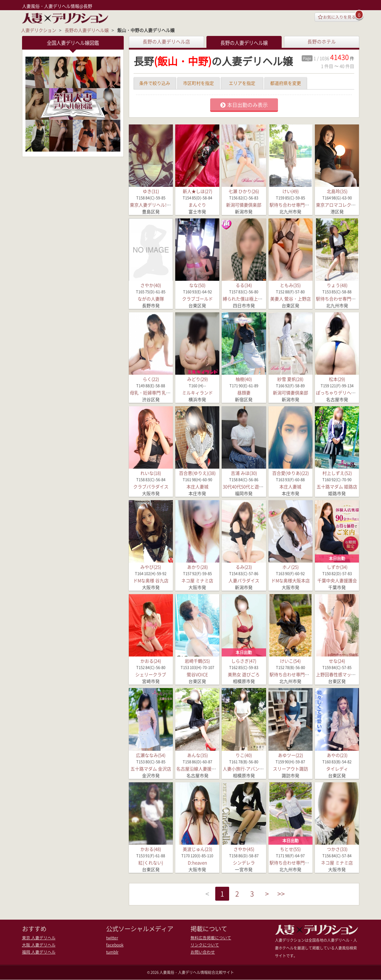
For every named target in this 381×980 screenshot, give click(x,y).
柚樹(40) (244, 379)
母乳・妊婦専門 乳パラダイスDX (162, 393)
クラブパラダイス (151, 486)
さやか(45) (244, 849)
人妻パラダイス (244, 580)
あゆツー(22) (290, 755)
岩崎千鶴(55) (197, 661)
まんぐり (197, 205)
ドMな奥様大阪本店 (290, 580)
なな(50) (197, 285)
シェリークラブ (151, 674)
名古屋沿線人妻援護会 (198, 768)
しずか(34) (337, 567)
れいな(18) (151, 473)
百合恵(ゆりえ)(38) (197, 473)
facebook (114, 945)
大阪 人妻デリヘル (37, 945)
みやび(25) (151, 567)
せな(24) (337, 661)
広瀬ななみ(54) (151, 755)
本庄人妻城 (197, 486)
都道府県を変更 (286, 83)
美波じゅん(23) (197, 849)
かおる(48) (151, 849)
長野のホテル (322, 41)
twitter (112, 938)
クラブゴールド (197, 299)
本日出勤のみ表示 (244, 105)
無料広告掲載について (209, 938)
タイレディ (337, 768)
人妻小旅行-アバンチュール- (250, 768)
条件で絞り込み (155, 83)
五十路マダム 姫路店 (337, 486)
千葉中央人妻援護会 (337, 580)
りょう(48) (337, 285)
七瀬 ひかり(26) (244, 191)
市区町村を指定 (198, 83)
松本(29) (337, 379)
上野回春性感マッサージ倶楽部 (347, 674)
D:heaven (197, 863)
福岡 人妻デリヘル (37, 951)
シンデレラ (244, 863)
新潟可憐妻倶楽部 (244, 205)
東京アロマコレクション (340, 205)
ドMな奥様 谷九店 (151, 580)
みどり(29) (197, 379)
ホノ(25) (290, 567)
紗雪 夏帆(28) (290, 379)
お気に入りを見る (335, 17)
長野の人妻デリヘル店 (166, 41)
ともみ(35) (290, 285)
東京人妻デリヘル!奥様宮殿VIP (160, 205)
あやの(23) (337, 755)
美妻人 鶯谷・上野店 (290, 299)
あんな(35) (197, 755)
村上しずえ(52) (337, 473)
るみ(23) (244, 567)
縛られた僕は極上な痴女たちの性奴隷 (260, 299)
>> (285, 894)
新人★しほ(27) (197, 191)
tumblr (112, 951)
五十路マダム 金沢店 (151, 768)
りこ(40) (244, 755)
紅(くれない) (151, 863)
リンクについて (204, 945)
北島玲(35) (337, 191)
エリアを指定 (242, 83)
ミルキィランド (197, 393)
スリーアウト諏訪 (290, 768)
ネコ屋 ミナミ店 (197, 580)
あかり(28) (197, 567)
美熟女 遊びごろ (244, 674)
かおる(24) (151, 661)
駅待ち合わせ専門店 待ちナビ (299, 205)
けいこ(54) (290, 661)
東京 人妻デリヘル (37, 938)
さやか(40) (151, 285)
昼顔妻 (244, 393)
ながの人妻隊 (151, 299)
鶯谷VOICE (197, 674)
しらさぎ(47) (244, 661)
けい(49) (290, 191)
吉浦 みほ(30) (244, 473)
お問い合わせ (202, 951)
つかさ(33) (337, 849)
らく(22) (151, 379)
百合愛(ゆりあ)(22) (290, 473)
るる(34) (244, 285)
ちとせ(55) (290, 849)
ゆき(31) (151, 191)
